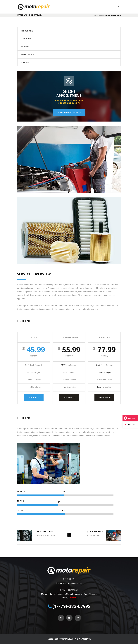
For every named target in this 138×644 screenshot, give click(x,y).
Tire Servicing (27, 31)
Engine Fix (25, 47)
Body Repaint (27, 39)
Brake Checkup (28, 54)
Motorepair (99, 15)
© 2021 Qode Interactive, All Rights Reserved (69, 639)
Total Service (27, 62)
